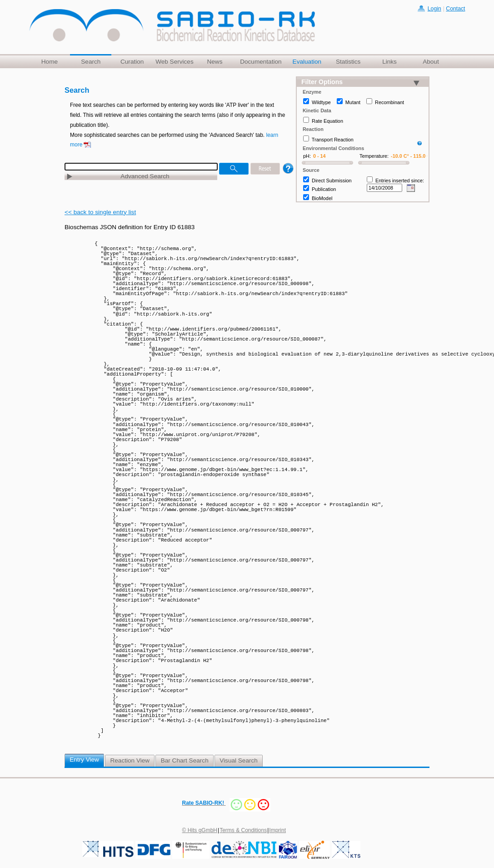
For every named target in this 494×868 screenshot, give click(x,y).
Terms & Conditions (243, 830)
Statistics (348, 62)
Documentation (261, 62)
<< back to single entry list (100, 212)
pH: (307, 156)
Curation (132, 62)
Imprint (277, 830)
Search (91, 62)
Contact (455, 9)
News (215, 62)
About (431, 62)
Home (50, 62)
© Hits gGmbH (200, 830)
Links (389, 62)
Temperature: (374, 156)
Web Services (175, 62)
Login (434, 9)
